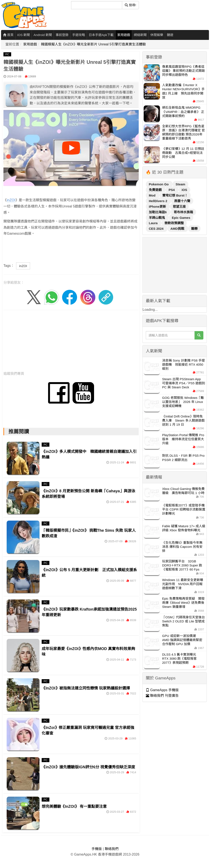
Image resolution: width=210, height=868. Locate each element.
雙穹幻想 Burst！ (175, 195)
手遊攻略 (79, 35)
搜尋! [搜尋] (130, 5)
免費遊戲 (156, 190)
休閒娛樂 (157, 35)
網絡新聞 (140, 35)
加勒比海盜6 (158, 212)
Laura (154, 223)
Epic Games (181, 218)
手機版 (97, 849)
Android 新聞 (43, 35)
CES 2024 (157, 229)
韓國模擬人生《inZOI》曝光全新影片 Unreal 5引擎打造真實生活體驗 (93, 44)
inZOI (11, 200)
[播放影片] (71, 148)
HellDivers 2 (158, 201)
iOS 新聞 (24, 35)
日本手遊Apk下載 (101, 35)
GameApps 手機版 (162, 690)
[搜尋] (97, 5)
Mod (153, 195)
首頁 (8, 35)
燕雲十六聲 (182, 201)
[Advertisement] (71, 342)
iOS (184, 190)
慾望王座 (179, 206)
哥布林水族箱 (183, 212)
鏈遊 (170, 35)
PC (7, 54)
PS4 (172, 190)
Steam (180, 184)
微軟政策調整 (174, 223)
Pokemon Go (159, 184)
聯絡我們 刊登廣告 (162, 696)
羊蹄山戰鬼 (157, 218)
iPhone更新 (158, 206)
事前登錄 (62, 35)
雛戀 (194, 229)
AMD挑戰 (178, 229)
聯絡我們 (112, 849)
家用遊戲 (124, 35)
